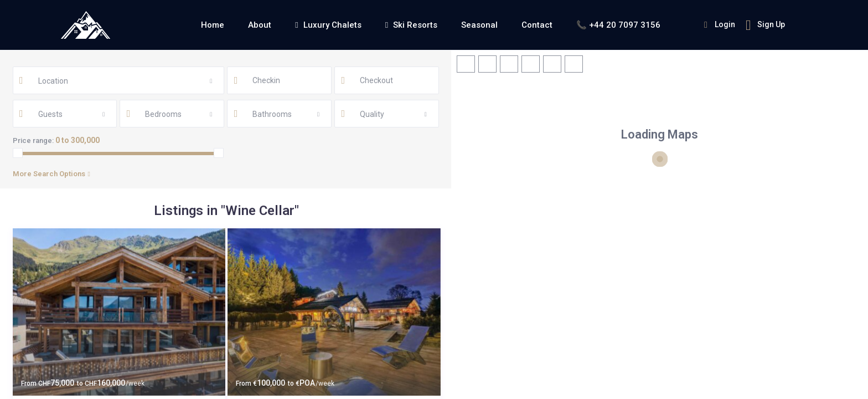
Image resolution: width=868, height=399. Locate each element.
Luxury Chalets (328, 25)
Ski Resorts (411, 25)
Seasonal (479, 25)
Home (213, 25)
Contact (537, 25)
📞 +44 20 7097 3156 (618, 25)
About (260, 25)
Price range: (33, 140)
